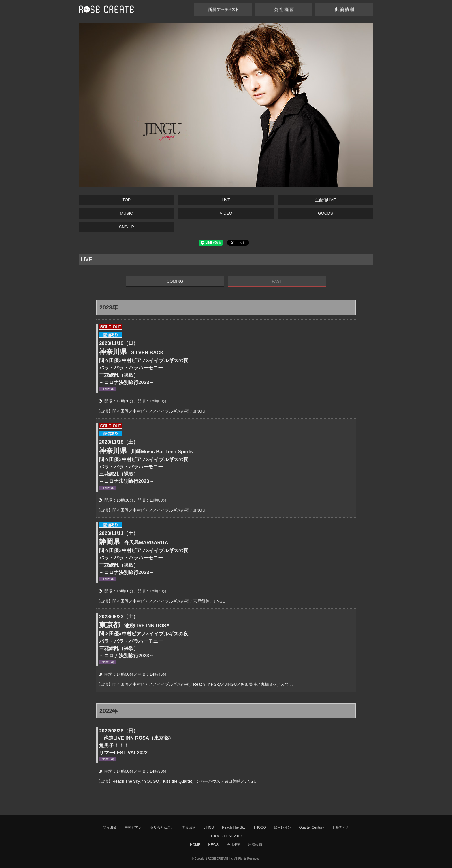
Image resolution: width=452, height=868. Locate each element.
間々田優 (110, 827)
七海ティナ (340, 827)
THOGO (260, 827)
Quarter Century (312, 827)
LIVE (226, 200)
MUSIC (126, 213)
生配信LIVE (325, 200)
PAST (277, 281)
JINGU (209, 827)
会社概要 (233, 845)
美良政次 (189, 827)
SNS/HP (127, 227)
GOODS (325, 213)
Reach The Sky (234, 827)
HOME (195, 845)
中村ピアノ (133, 827)
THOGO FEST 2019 (226, 836)
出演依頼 (255, 845)
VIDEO (226, 213)
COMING (175, 281)
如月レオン (282, 827)
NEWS (213, 845)
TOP (127, 200)
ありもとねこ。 (162, 827)
